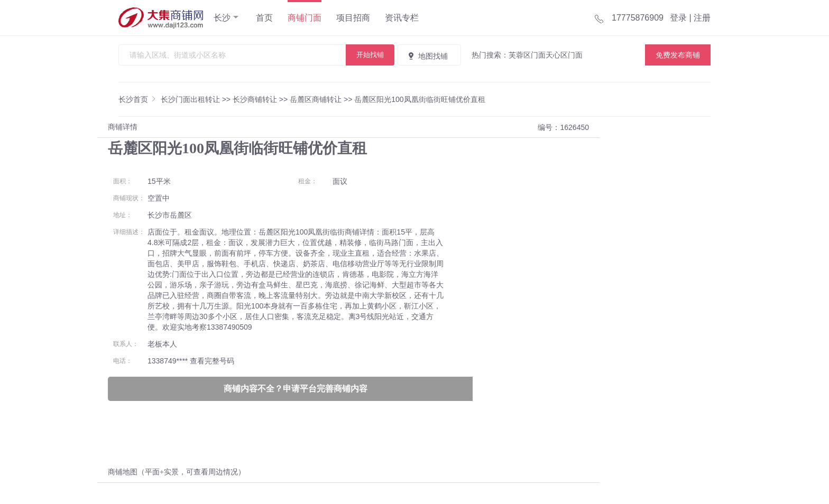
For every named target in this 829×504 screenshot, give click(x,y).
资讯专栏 (402, 18)
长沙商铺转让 (255, 99)
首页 (264, 18)
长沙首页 (133, 99)
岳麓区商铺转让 (316, 99)
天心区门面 (564, 55)
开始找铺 (370, 55)
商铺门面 (305, 18)
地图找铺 (427, 56)
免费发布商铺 (678, 55)
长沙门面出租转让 (190, 99)
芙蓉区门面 (527, 55)
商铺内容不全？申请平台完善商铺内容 (296, 389)
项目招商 (353, 18)
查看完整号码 (212, 361)
